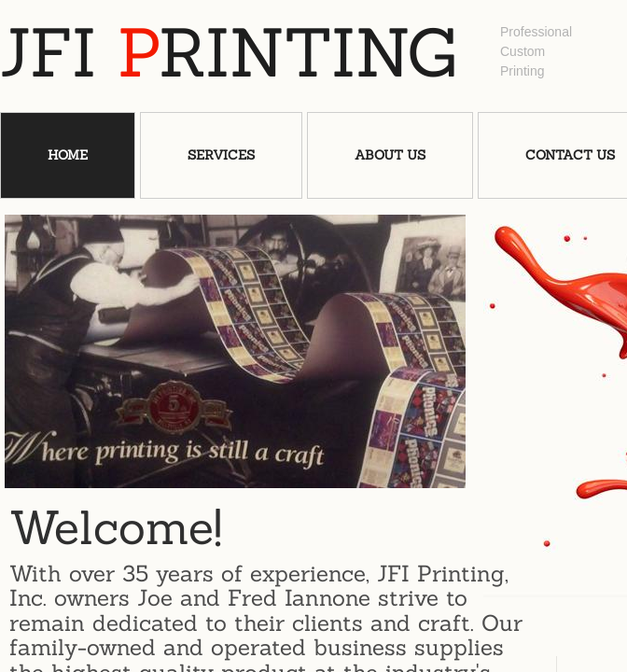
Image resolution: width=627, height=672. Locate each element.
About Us (390, 155)
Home (68, 155)
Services (221, 155)
